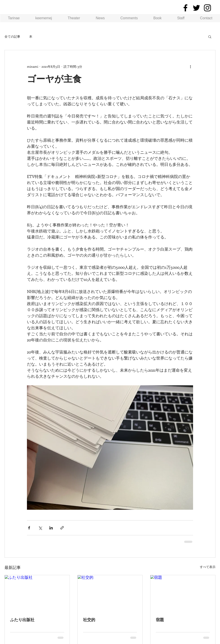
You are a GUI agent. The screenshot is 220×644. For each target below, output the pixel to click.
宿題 (160, 620)
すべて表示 (208, 567)
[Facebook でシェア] (29, 528)
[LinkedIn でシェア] (51, 528)
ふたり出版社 (22, 620)
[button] (210, 37)
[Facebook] (185, 8)
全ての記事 (12, 36)
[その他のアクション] (190, 66)
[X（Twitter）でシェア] (40, 528)
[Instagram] (207, 8)
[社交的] (110, 593)
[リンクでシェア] (62, 528)
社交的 (89, 620)
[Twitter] (196, 8)
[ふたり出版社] (37, 593)
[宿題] (183, 593)
